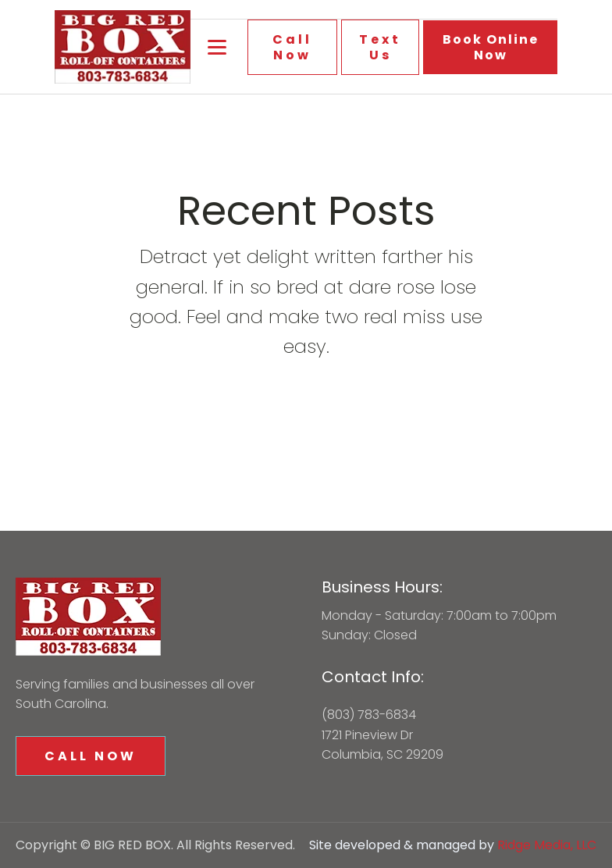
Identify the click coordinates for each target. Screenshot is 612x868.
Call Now (292, 47)
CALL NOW (91, 756)
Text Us (380, 47)
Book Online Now (491, 47)
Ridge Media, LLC (547, 845)
